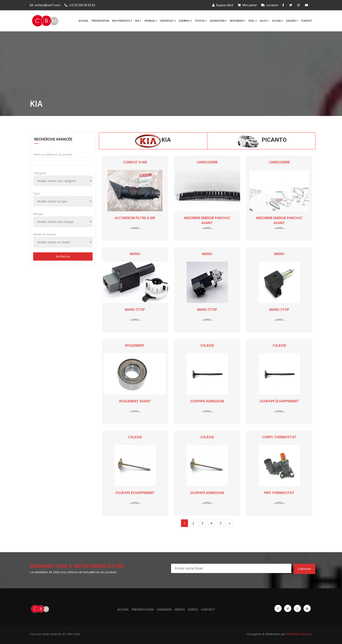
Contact (307, 21)
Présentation (100, 21)
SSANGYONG (218, 21)
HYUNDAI (151, 21)
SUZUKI (278, 21)
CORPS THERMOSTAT (279, 437)
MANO (135, 254)
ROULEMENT (135, 345)
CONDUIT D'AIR (135, 162)
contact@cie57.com (45, 5)
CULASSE (207, 345)
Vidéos (180, 609)
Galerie (292, 21)
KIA (138, 21)
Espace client (223, 5)
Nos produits (122, 21)
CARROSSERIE (207, 162)
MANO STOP (135, 310)
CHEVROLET (168, 21)
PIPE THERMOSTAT (279, 493)
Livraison (270, 5)
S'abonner (304, 569)
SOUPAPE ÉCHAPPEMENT (279, 401)
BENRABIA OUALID (299, 634)
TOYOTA (201, 21)
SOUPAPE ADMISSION (207, 401)
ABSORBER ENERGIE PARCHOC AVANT (207, 220)
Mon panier (247, 5)
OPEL (253, 21)
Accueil (83, 21)
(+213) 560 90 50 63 (80, 5)
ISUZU (264, 21)
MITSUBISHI (238, 21)
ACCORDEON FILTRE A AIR (135, 218)
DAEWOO (185, 21)
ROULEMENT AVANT (135, 401)
